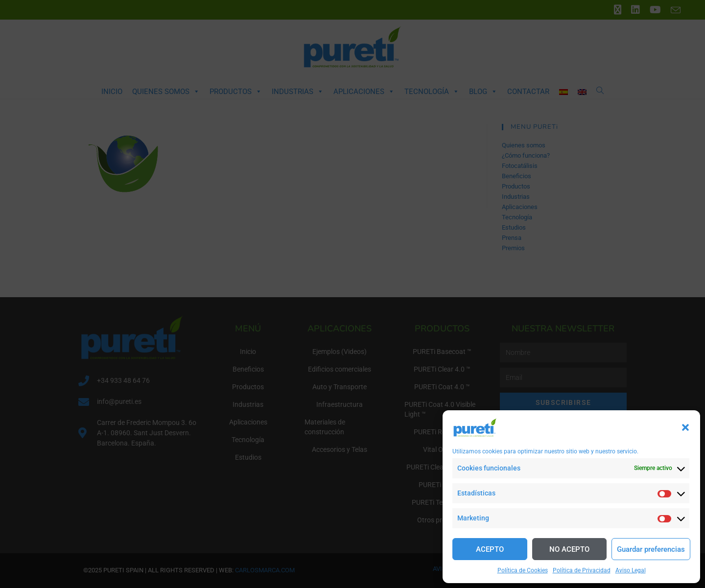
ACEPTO (490, 549)
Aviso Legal (631, 570)
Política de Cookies (523, 570)
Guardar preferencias (651, 549)
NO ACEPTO (569, 549)
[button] (685, 427)
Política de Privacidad (582, 570)
